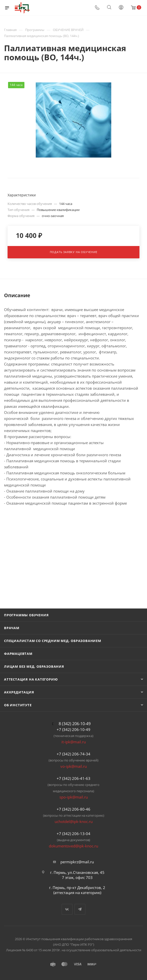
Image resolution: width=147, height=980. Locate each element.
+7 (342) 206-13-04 (73, 834)
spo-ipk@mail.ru (74, 797)
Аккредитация (19, 692)
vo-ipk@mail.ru (74, 766)
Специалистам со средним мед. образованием (53, 641)
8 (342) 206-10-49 (75, 724)
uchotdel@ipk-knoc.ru (74, 821)
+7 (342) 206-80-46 (73, 809)
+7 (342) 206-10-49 (73, 729)
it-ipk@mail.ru (74, 742)
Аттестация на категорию (31, 679)
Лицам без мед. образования (34, 666)
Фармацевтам (18, 654)
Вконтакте (67, 909)
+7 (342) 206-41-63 (73, 778)
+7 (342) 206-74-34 (73, 754)
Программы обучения (26, 615)
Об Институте (18, 705)
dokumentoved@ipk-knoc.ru (73, 846)
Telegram (80, 909)
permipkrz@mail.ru (77, 862)
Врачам (12, 628)
